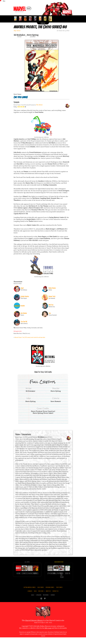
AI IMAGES (30, 598)
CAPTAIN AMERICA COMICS (30, 594)
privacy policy (39, 602)
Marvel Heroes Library (34, 627)
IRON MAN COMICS (50, 594)
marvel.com (53, 602)
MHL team (48, 635)
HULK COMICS (41, 594)
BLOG (35, 598)
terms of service (46, 602)
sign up (33, 602)
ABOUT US (48, 598)
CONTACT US (55, 598)
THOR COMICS (59, 594)
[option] (16, 18)
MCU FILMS (41, 598)
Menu (4, 1)
